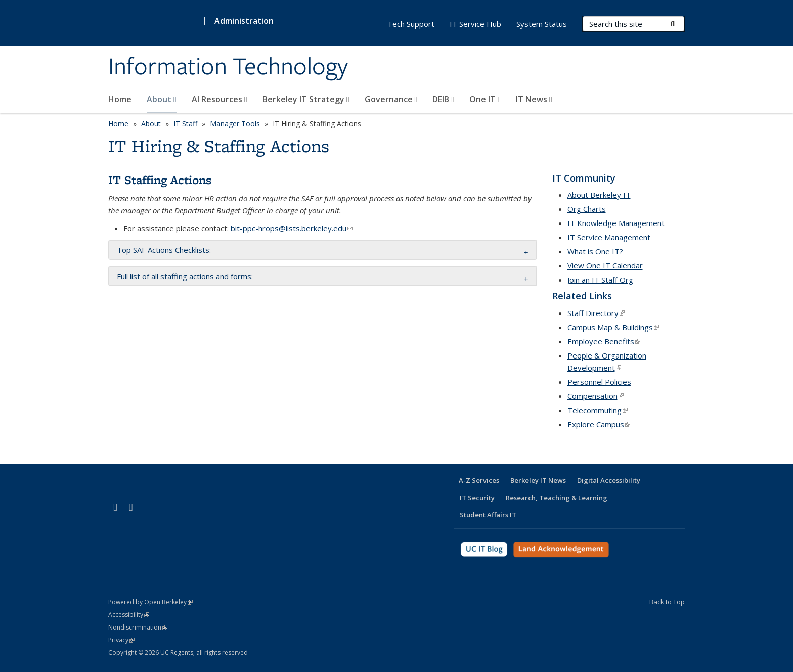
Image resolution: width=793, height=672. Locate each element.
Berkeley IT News (538, 480)
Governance (391, 99)
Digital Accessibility (609, 480)
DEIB (443, 99)
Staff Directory (596, 313)
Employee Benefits (604, 341)
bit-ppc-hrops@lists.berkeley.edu (292, 228)
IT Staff (185, 124)
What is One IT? (595, 251)
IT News (534, 99)
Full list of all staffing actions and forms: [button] (185, 276)
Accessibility (129, 615)
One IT (485, 99)
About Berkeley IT (599, 195)
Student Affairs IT (488, 515)
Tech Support (411, 24)
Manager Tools (235, 124)
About (162, 99)
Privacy (121, 640)
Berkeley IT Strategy (306, 99)
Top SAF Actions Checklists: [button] (164, 250)
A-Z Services (479, 480)
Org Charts (587, 209)
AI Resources (219, 99)
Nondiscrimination (138, 627)
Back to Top (667, 602)
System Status (542, 24)
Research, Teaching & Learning (557, 498)
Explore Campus (599, 424)
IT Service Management (609, 237)
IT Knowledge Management (616, 223)
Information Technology (228, 67)
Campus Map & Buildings (613, 327)
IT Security (477, 498)
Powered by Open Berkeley (150, 602)
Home (120, 99)
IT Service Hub (475, 24)
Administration (244, 21)
